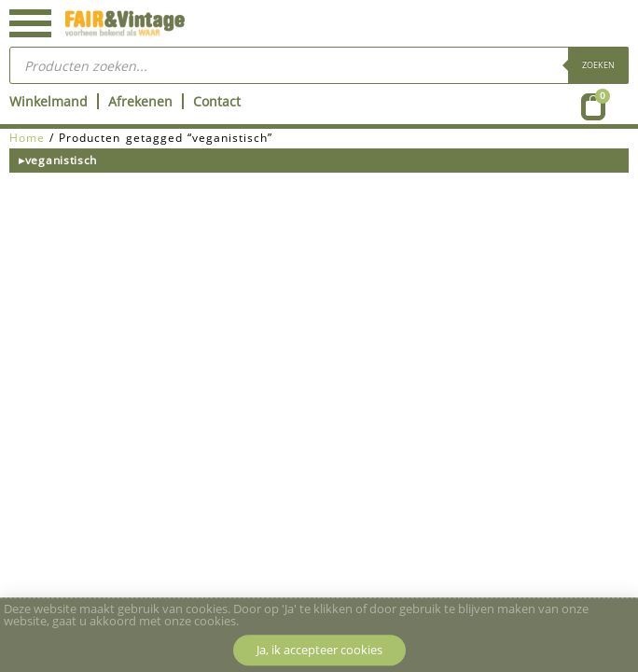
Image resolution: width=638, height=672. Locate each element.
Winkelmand (49, 101)
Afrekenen (140, 101)
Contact (217, 101)
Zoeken (598, 65)
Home (27, 138)
